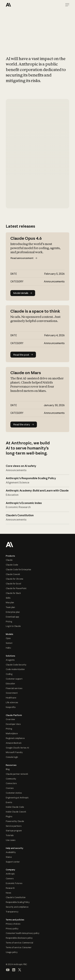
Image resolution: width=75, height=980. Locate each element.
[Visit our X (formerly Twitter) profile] (20, 970)
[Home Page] (18, 5)
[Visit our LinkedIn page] (14, 970)
